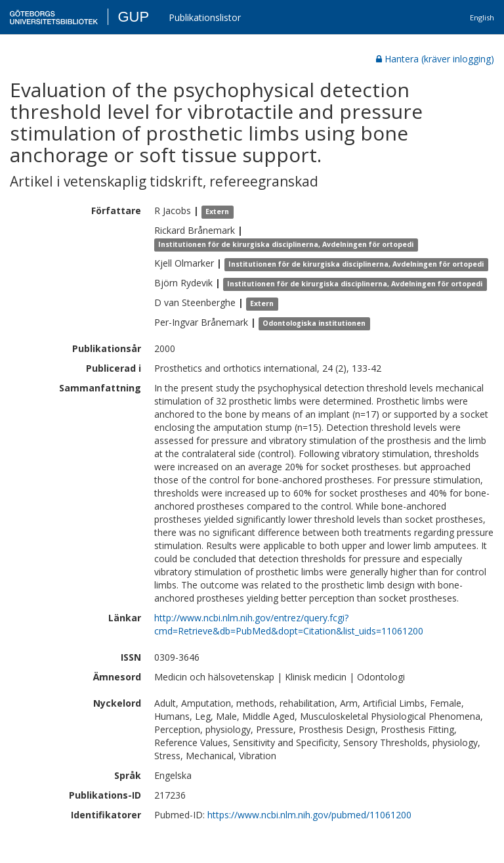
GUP (133, 17)
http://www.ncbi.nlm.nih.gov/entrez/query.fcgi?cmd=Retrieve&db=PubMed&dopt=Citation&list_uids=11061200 (289, 624)
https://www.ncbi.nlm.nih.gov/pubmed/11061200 (309, 815)
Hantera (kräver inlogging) (435, 59)
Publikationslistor (205, 17)
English (482, 17)
